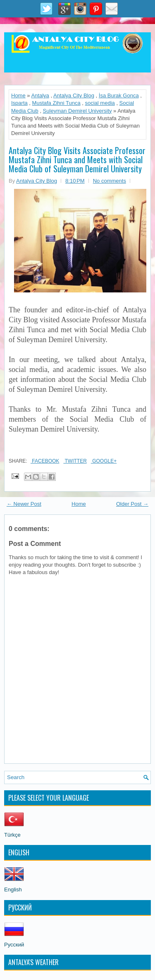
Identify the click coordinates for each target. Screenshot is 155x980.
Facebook (45, 461)
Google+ (104, 461)
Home (18, 95)
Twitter (75, 461)
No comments (110, 181)
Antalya (40, 95)
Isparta (19, 103)
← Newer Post (24, 504)
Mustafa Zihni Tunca (56, 103)
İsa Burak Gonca (119, 95)
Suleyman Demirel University (77, 111)
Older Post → (132, 504)
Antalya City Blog (74, 95)
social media (100, 103)
